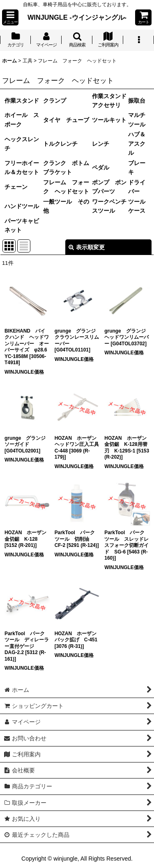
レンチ (101, 144)
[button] (10, 17)
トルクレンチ (60, 144)
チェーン (16, 187)
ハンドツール (22, 206)
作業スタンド (22, 101)
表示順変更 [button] (87, 247)
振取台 (137, 101)
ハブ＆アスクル (137, 144)
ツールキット (109, 120)
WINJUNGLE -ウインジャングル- (77, 17)
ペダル (101, 168)
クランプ (55, 101)
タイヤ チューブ (66, 120)
